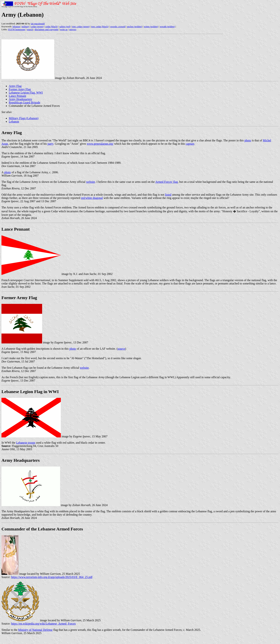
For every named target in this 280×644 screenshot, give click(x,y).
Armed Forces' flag (167, 182)
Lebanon (14, 122)
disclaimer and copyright (46, 29)
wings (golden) (151, 26)
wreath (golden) (167, 26)
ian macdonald (38, 24)
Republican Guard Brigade (25, 102)
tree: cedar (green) (81, 26)
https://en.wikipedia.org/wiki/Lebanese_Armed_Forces (43, 624)
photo (248, 140)
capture (190, 144)
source (121, 349)
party (51, 144)
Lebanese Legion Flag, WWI (26, 93)
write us (64, 29)
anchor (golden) (135, 26)
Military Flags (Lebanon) (24, 118)
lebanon (16, 26)
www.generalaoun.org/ (100, 144)
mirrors (73, 29)
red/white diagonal (92, 198)
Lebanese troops (26, 443)
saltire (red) (65, 26)
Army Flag (15, 86)
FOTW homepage (17, 29)
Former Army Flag (20, 89)
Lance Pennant (17, 96)
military (26, 26)
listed (168, 195)
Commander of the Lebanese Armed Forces (42, 529)
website (91, 182)
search (30, 29)
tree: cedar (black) (100, 26)
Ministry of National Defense (35, 630)
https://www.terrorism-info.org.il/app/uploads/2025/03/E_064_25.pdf (52, 577)
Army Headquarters (20, 99)
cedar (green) (37, 26)
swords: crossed (118, 26)
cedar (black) (51, 26)
